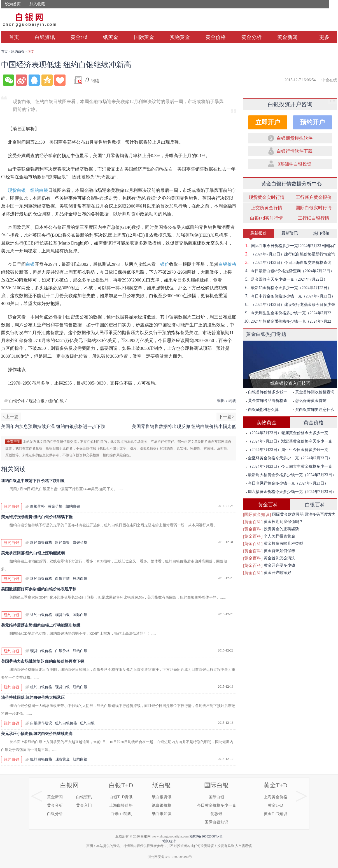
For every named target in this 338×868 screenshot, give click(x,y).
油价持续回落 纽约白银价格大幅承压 (33, 698)
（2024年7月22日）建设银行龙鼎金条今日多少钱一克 (289, 304)
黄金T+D (276, 785)
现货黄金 (62, 759)
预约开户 (313, 122)
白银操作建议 (41, 723)
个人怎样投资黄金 (279, 536)
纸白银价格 (162, 805)
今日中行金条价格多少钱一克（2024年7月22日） (289, 296)
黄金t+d (79, 37)
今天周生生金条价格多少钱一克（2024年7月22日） (287, 313)
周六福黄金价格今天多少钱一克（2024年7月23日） (291, 492)
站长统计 (169, 841)
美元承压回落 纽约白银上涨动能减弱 (33, 553)
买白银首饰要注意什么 (314, 410)
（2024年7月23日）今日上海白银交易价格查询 (287, 262)
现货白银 (17, 190)
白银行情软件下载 (295, 151)
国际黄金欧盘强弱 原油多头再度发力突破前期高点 (304, 515)
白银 (30, 264)
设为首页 (13, 4)
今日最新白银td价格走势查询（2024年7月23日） (289, 271)
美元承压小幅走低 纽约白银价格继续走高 (37, 734)
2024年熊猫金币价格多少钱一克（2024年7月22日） (287, 321)
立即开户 (268, 122)
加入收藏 (37, 4)
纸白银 (162, 785)
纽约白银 (18, 52)
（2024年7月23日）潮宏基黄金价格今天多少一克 (289, 441)
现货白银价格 (41, 651)
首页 (14, 37)
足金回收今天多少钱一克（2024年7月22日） (285, 279)
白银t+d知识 (121, 814)
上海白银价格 (121, 805)
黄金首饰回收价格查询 (314, 392)
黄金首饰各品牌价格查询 (265, 402)
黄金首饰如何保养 (279, 551)
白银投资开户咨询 (290, 104)
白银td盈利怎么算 (262, 410)
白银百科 (315, 505)
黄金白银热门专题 (266, 334)
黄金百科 (268, 505)
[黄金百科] (253, 522)
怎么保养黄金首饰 (310, 401)
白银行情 (62, 579)
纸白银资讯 (162, 797)
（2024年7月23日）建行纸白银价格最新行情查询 (289, 254)
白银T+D (121, 785)
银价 (165, 264)
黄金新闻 (287, 37)
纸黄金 (111, 37)
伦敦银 (216, 814)
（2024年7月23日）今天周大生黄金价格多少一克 (289, 466)
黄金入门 (84, 805)
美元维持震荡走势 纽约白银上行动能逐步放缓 (41, 625)
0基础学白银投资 (295, 164)
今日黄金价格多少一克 (216, 805)
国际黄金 (144, 37)
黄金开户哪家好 (278, 573)
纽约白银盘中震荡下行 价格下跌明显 (33, 481)
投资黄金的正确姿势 (281, 529)
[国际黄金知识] (257, 515)
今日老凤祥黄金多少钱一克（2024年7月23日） (287, 483)
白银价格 (227, 264)
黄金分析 (251, 37)
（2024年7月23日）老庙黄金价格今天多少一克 (287, 433)
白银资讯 (45, 37)
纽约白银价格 (41, 542)
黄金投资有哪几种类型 (283, 544)
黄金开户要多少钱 (279, 565)
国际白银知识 (216, 822)
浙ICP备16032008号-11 (206, 836)
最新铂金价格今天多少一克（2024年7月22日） (287, 288)
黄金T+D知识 (275, 814)
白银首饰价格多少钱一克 (265, 393)
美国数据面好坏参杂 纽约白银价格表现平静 (39, 589)
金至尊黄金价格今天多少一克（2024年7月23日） (289, 458)
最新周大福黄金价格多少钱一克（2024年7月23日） (291, 475)
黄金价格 (216, 37)
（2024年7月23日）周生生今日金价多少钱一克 (287, 450)
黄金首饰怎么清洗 (279, 558)
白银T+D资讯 (121, 797)
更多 (324, 37)
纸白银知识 (162, 814)
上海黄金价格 (276, 797)
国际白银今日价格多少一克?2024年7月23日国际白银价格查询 (290, 246)
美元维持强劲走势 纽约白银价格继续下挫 (37, 517)
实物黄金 (180, 37)
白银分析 (55, 814)
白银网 (69, 785)
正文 (31, 52)
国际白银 (80, 615)
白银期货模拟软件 (295, 138)
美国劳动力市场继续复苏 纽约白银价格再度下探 (43, 661)
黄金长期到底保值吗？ (283, 522)
